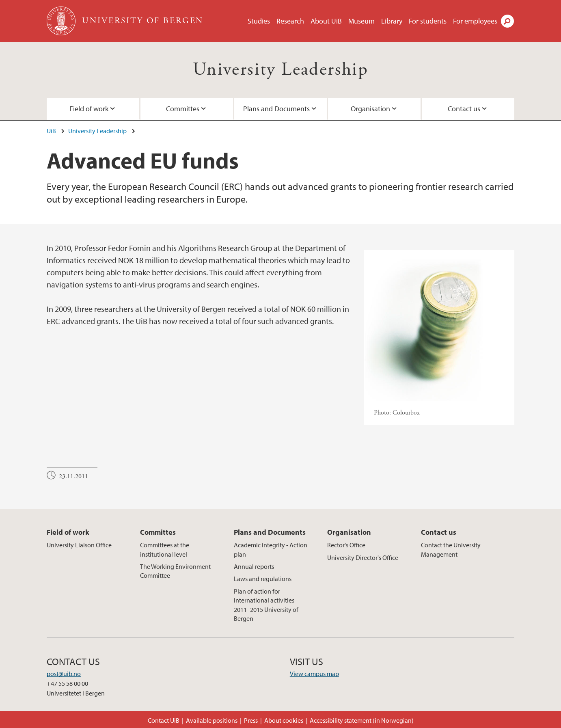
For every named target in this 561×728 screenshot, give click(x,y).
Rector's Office (346, 545)
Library (392, 21)
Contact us (464, 109)
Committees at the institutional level (165, 549)
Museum (361, 21)
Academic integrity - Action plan (271, 549)
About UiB (326, 21)
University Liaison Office (79, 545)
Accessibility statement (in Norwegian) (362, 720)
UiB (51, 131)
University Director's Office (363, 557)
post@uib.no (64, 674)
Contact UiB (164, 720)
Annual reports (254, 566)
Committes (183, 109)
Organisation (370, 109)
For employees (475, 21)
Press (251, 720)
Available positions (212, 720)
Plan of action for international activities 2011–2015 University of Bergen (266, 605)
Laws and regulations (263, 579)
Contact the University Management (451, 549)
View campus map (314, 674)
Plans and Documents (276, 109)
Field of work (89, 109)
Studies (259, 21)
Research (290, 21)
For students (428, 21)
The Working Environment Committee (175, 571)
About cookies (284, 720)
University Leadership (280, 70)
